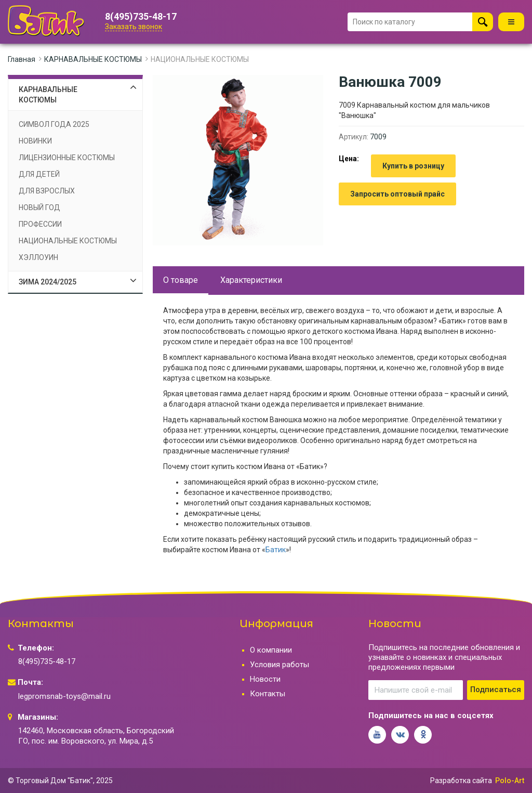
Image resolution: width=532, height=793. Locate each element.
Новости (265, 679)
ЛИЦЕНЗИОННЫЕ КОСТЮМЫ (67, 158)
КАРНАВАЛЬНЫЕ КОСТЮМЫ (93, 59)
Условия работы (280, 665)
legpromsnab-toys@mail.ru (64, 696)
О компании (271, 650)
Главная (22, 59)
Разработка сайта (461, 781)
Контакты (268, 694)
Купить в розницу (413, 166)
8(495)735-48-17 (141, 17)
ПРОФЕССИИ (40, 224)
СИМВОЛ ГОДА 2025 (54, 124)
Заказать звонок (134, 27)
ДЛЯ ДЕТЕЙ (39, 174)
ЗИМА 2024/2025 (48, 282)
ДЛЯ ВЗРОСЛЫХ (47, 191)
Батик (276, 550)
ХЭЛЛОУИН (38, 257)
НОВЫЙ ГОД (39, 207)
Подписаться (496, 690)
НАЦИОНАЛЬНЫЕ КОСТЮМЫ (200, 59)
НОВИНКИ (35, 141)
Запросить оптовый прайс (397, 194)
